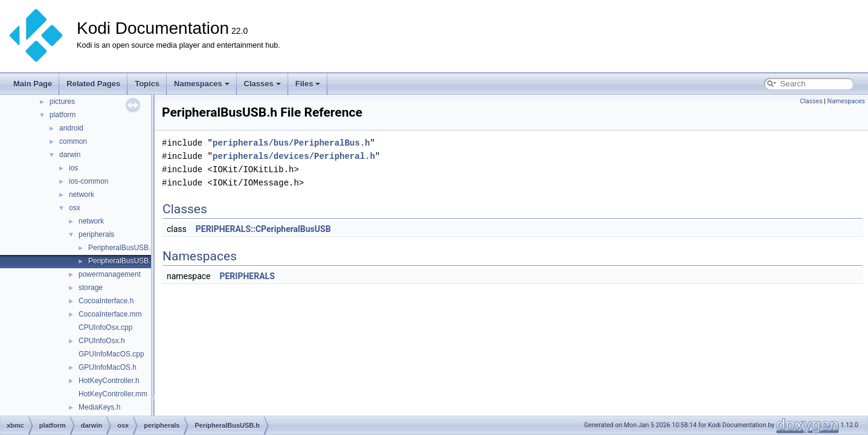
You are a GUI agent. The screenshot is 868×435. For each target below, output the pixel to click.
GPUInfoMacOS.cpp (111, 354)
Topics (147, 84)
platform (63, 115)
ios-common (88, 181)
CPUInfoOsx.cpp (105, 327)
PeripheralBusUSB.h (121, 261)
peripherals (96, 234)
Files (308, 84)
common (73, 141)
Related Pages (93, 84)
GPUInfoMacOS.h (108, 367)
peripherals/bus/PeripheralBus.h (291, 143)
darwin (70, 155)
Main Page (33, 84)
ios (73, 168)
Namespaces (202, 84)
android (71, 128)
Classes (262, 84)
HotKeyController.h (109, 381)
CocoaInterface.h (106, 301)
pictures (62, 101)
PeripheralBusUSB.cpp (125, 248)
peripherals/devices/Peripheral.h (294, 156)
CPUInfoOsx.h (102, 341)
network (82, 195)
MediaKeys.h (99, 407)
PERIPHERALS (247, 276)
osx (75, 208)
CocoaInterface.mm (110, 314)
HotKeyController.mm (113, 394)
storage (91, 288)
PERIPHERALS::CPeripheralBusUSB (263, 229)
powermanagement (110, 274)
